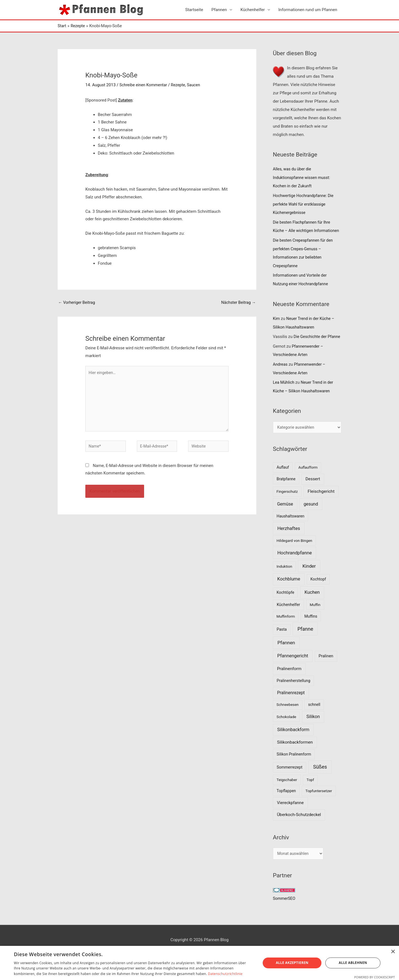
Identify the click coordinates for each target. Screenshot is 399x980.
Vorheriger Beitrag (77, 303)
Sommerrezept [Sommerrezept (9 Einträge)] (290, 780)
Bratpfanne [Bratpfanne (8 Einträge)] (286, 492)
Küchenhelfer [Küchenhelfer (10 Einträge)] (288, 617)
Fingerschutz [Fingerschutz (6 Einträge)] (287, 504)
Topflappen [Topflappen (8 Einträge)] (286, 804)
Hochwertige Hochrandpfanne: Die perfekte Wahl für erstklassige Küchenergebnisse (305, 203)
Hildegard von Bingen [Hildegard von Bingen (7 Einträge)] (294, 553)
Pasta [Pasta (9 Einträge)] (282, 642)
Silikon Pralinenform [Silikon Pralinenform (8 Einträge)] (294, 767)
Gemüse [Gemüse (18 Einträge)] (285, 517)
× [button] (393, 952)
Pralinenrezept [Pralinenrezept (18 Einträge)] (291, 705)
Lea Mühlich (284, 395)
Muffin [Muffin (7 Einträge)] (315, 617)
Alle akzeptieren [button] (292, 963)
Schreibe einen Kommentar (144, 85)
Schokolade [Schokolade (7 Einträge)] (286, 729)
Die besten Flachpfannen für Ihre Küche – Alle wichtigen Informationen (303, 229)
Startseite (194, 10)
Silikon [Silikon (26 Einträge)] (313, 729)
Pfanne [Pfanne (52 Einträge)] (305, 642)
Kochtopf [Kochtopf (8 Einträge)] (318, 592)
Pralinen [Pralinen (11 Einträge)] (326, 669)
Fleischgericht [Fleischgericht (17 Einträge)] (321, 504)
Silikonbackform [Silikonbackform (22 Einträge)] (293, 742)
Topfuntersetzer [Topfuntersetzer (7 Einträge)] (319, 804)
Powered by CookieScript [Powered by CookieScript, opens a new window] (374, 977)
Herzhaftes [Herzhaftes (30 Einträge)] (289, 541)
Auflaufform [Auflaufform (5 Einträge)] (308, 480)
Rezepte (181, 85)
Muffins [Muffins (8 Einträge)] (311, 629)
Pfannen (219, 10)
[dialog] (199, 963)
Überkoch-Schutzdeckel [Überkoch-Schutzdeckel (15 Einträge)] (299, 828)
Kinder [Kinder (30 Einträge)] (309, 579)
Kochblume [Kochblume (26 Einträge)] (289, 592)
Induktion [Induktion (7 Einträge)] (284, 579)
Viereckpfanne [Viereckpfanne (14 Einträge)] (290, 815)
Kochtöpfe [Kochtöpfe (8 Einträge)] (285, 605)
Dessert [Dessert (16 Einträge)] (313, 492)
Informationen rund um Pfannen (308, 10)
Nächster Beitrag (237, 303)
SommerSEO (285, 912)
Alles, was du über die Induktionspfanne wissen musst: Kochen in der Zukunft (303, 177)
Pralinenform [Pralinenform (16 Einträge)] (289, 681)
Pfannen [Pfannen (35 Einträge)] (286, 655)
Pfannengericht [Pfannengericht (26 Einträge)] (293, 669)
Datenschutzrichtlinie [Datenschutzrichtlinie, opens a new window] (225, 974)
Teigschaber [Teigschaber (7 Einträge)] (287, 792)
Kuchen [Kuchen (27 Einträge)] (312, 605)
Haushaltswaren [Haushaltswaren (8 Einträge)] (290, 529)
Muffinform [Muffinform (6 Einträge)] (286, 629)
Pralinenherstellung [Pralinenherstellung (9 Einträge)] (294, 693)
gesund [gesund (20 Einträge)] (311, 517)
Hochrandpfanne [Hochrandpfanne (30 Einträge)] (295, 565)
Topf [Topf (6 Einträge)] (310, 793)
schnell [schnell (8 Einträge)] (314, 717)
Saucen (197, 85)
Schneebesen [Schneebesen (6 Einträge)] (288, 717)
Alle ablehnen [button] (353, 963)
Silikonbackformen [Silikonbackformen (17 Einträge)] (295, 755)
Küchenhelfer (253, 10)
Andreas (281, 377)
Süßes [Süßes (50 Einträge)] (320, 780)
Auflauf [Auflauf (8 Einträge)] (283, 480)
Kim (277, 324)
